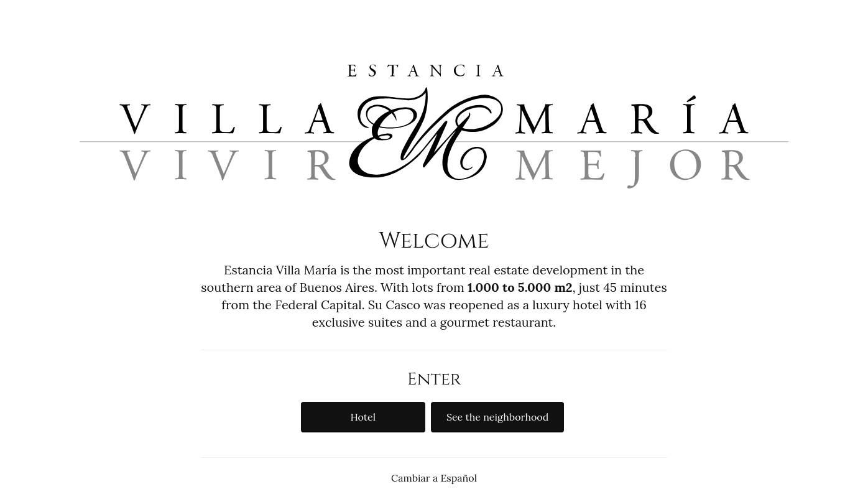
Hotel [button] (363, 417)
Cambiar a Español (434, 478)
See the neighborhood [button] (497, 417)
